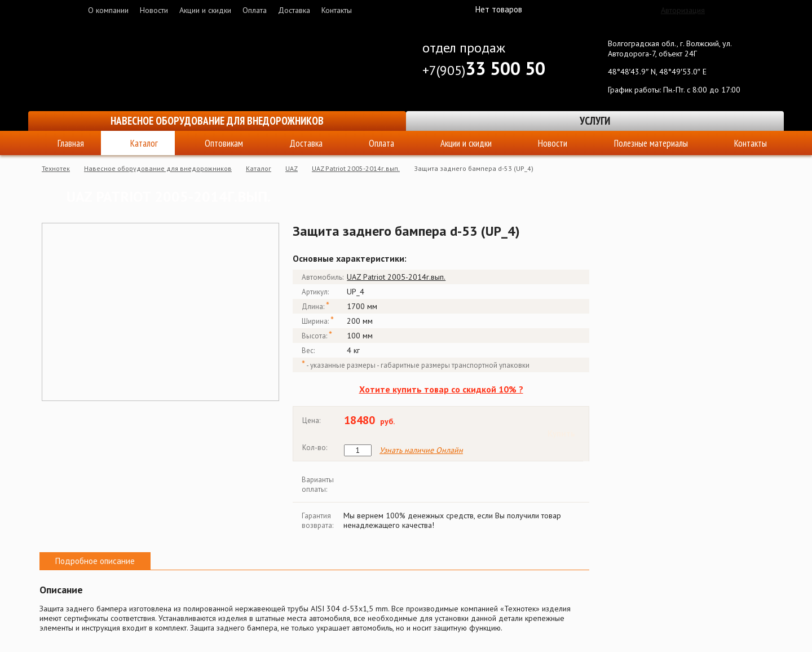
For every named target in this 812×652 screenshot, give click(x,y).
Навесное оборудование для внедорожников (217, 121)
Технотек (56, 168)
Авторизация (683, 10)
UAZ (292, 168)
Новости (154, 10)
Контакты (337, 10)
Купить (561, 433)
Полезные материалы (651, 143)
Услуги (595, 121)
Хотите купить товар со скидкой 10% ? (441, 389)
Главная (71, 143)
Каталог (144, 143)
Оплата (255, 10)
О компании (108, 10)
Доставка (294, 10)
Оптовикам (224, 143)
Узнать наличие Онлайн (421, 450)
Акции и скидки (205, 10)
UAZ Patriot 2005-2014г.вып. (356, 168)
